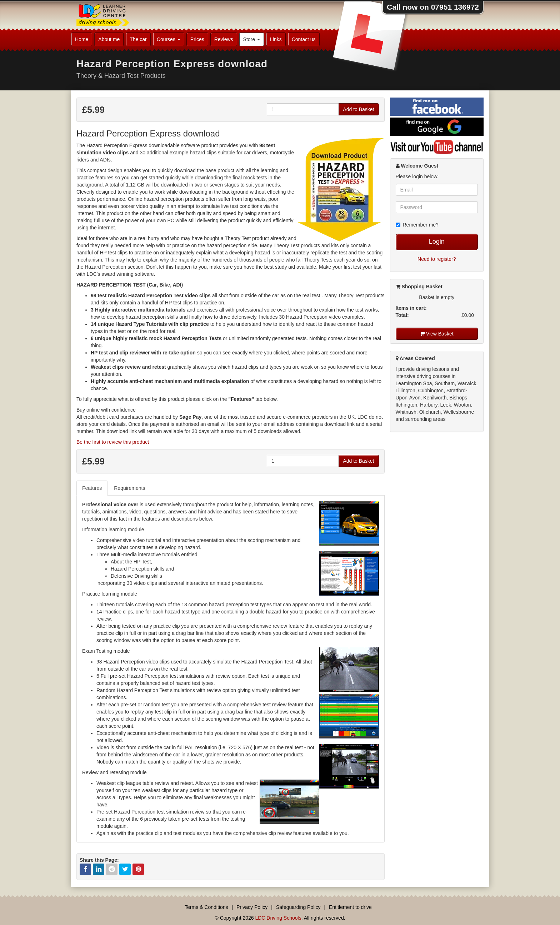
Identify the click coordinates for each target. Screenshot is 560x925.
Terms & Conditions (206, 907)
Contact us (304, 39)
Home (82, 39)
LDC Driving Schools (278, 918)
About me (109, 39)
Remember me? (417, 225)
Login (437, 242)
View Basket (437, 334)
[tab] (92, 488)
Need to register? (437, 259)
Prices (197, 39)
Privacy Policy (252, 907)
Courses (169, 39)
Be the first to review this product (113, 442)
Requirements (129, 488)
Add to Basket (358, 109)
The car (138, 39)
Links (276, 39)
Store (252, 39)
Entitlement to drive (350, 907)
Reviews (224, 39)
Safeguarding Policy (298, 907)
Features (92, 488)
